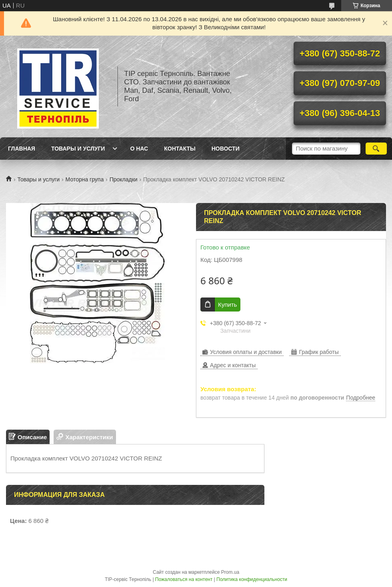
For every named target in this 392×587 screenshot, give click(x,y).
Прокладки (124, 179)
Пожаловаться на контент (184, 579)
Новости (226, 149)
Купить (227, 305)
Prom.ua (230, 572)
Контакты (180, 149)
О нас (139, 149)
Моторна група (85, 179)
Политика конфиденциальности (252, 579)
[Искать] (376, 149)
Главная (22, 149)
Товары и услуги (78, 149)
